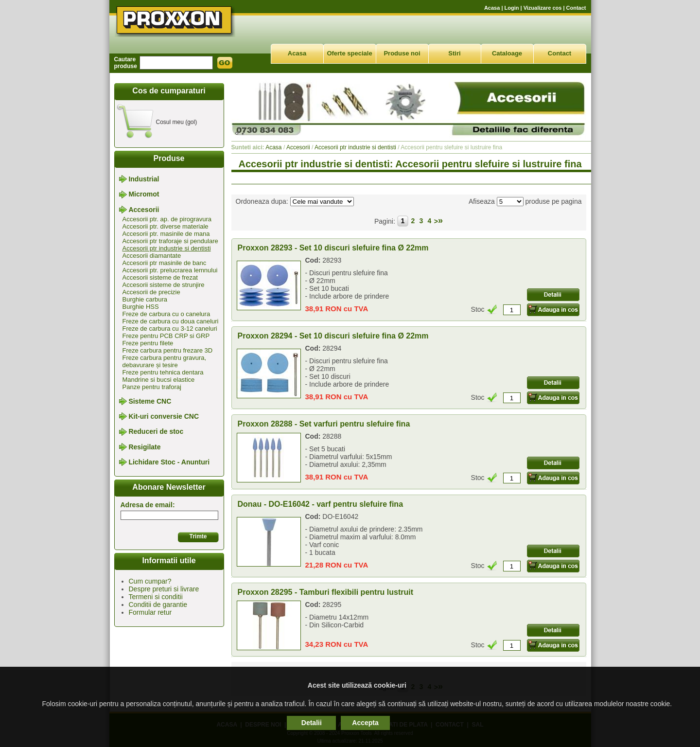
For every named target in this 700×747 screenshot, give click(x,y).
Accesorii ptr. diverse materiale (166, 226)
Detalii (312, 723)
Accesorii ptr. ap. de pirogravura (167, 219)
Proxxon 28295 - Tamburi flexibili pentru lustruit (326, 592)
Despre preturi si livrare (164, 589)
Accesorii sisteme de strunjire (164, 285)
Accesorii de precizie (151, 292)
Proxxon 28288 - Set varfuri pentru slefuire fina (324, 424)
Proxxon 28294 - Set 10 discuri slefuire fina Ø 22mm (333, 336)
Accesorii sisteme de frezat (160, 277)
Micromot (144, 195)
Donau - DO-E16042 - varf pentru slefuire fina (321, 504)
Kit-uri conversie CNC (164, 416)
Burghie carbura (145, 299)
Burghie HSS (141, 307)
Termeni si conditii (156, 597)
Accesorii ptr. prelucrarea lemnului (170, 270)
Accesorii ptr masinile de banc (165, 263)
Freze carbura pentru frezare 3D (168, 350)
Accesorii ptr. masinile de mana (166, 234)
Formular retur (150, 612)
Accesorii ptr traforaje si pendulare (170, 241)
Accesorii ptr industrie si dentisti (167, 248)
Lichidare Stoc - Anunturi (169, 462)
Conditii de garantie (158, 605)
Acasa (492, 8)
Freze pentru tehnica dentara (163, 372)
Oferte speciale (349, 53)
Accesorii (144, 210)
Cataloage (507, 53)
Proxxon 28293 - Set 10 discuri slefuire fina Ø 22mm (333, 248)
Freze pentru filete (148, 343)
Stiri (454, 53)
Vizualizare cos (543, 8)
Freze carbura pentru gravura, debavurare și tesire (165, 361)
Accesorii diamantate (152, 256)
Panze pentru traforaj (152, 387)
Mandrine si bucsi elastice (159, 380)
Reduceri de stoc (156, 432)
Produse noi (402, 53)
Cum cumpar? (150, 581)
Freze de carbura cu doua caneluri (171, 321)
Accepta (365, 723)
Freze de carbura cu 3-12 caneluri (170, 329)
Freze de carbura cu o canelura (166, 314)
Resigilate (144, 447)
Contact (576, 8)
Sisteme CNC (150, 401)
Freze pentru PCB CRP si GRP (166, 336)
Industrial (144, 179)
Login (512, 8)
